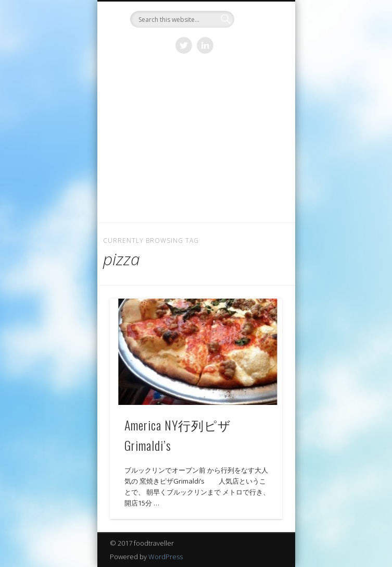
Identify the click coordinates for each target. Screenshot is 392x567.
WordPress (166, 557)
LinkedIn (205, 45)
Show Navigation (257, 93)
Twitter (184, 45)
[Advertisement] (196, 144)
